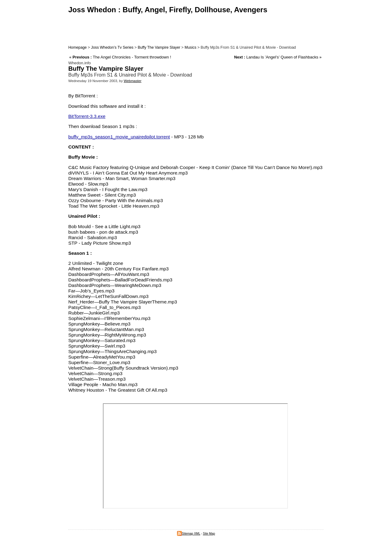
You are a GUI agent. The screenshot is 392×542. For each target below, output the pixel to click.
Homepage (77, 47)
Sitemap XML (189, 534)
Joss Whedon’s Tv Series (112, 47)
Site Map (209, 534)
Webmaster (133, 81)
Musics (190, 47)
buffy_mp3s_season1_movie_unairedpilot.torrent (119, 137)
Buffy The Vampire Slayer (159, 47)
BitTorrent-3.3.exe (87, 116)
